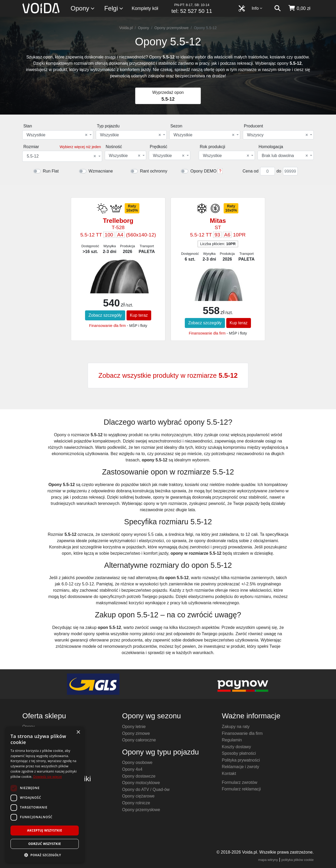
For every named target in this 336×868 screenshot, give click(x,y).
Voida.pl (126, 28)
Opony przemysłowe (171, 28)
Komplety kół (145, 8)
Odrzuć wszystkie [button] (45, 844)
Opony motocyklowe (141, 783)
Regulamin (232, 740)
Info (257, 8)
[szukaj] (277, 8)
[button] (45, 855)
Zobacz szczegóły (105, 315)
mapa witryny (268, 860)
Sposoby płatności (239, 753)
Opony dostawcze (139, 776)
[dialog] (45, 795)
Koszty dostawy (236, 747)
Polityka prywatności (241, 760)
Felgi (114, 9)
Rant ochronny (154, 171)
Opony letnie (134, 727)
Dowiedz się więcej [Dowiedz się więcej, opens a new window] (48, 777)
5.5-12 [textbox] (61, 156)
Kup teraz (139, 315)
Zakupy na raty (236, 727)
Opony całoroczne (139, 740)
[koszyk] (299, 8)
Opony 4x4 (132, 769)
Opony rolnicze (136, 803)
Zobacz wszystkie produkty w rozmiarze (168, 375)
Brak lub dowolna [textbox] (285, 156)
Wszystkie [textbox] (57, 135)
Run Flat (51, 171)
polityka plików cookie (298, 860)
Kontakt (229, 773)
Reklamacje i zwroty (240, 767)
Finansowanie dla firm (107, 326)
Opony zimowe (136, 733)
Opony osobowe (137, 762)
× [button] (78, 732)
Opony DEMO (203, 171)
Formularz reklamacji (241, 789)
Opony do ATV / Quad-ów (146, 789)
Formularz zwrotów (240, 782)
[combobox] (58, 135)
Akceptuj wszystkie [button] (44, 830)
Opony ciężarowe (138, 796)
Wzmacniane (101, 171)
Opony (83, 9)
